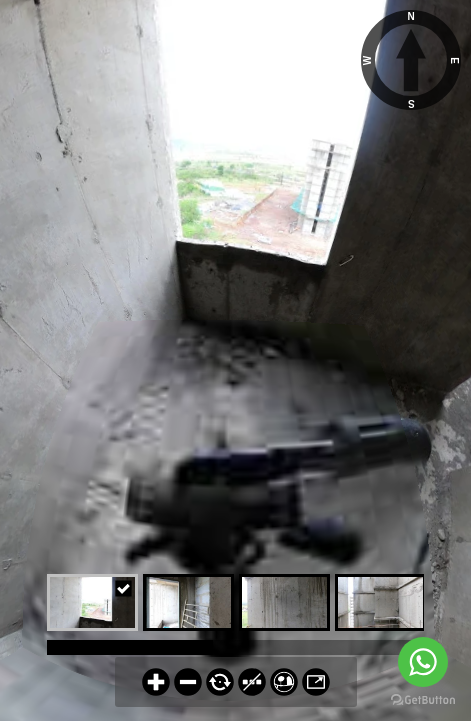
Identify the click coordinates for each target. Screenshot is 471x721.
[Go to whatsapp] (423, 662)
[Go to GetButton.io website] (423, 700)
